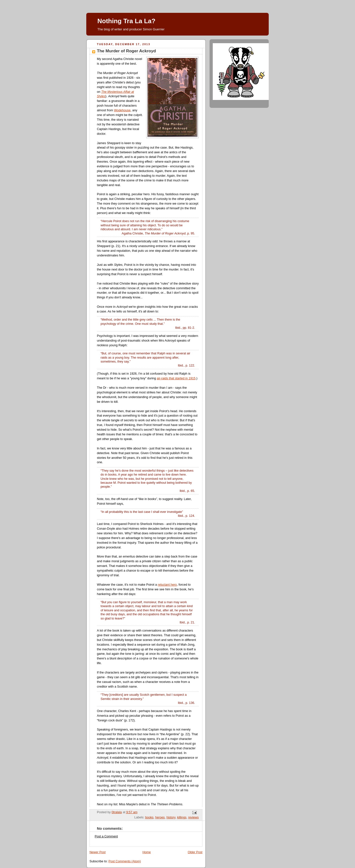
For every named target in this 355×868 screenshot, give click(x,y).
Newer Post (98, 852)
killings (182, 817)
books (149, 817)
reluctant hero (167, 585)
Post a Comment (106, 836)
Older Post (195, 852)
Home (147, 852)
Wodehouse (122, 110)
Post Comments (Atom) (125, 861)
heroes (160, 817)
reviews (193, 817)
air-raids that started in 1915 (176, 378)
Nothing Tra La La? (126, 21)
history (171, 817)
